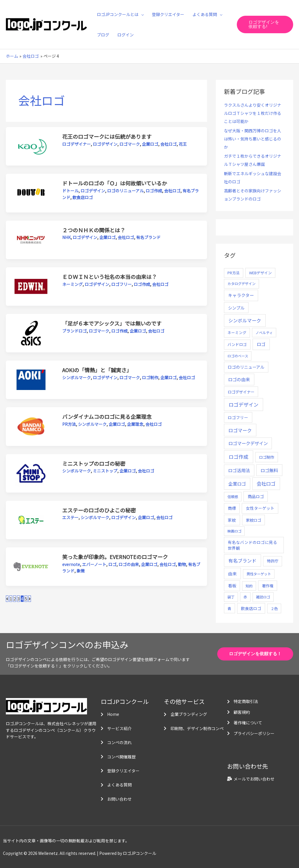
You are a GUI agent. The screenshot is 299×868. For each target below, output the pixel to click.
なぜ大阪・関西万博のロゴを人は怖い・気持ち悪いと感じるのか (253, 139)
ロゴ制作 (150, 377)
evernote (71, 564)
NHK (66, 237)
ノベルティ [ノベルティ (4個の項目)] (264, 332)
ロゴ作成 (154, 191)
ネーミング (72, 284)
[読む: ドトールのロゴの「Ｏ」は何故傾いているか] (31, 192)
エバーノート (94, 564)
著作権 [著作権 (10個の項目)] (268, 586)
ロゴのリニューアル (125, 191)
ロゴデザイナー (77, 144)
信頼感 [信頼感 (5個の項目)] (233, 497)
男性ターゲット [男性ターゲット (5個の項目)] (259, 574)
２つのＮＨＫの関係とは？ (94, 230)
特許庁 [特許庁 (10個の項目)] (273, 561)
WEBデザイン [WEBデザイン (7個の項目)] (260, 273)
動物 (182, 564)
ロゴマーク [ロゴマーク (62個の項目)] (240, 430)
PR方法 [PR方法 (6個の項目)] (234, 273)
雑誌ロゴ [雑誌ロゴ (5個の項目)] (263, 597)
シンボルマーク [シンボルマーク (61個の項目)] (245, 320)
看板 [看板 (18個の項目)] (232, 586)
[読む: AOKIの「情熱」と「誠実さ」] (31, 379)
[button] (265, 24)
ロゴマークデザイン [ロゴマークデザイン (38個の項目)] (248, 443)
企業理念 (135, 424)
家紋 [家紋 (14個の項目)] (232, 520)
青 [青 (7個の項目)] (229, 608)
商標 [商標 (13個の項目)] (232, 508)
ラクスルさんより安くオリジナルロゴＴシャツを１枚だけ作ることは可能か (253, 113)
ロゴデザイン (105, 144)
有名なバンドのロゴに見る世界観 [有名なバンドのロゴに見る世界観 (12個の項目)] (252, 545)
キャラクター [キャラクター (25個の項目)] (241, 295)
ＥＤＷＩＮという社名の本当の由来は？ (109, 277)
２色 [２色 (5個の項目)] (274, 609)
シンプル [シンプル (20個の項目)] (236, 308)
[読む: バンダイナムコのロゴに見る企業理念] (31, 426)
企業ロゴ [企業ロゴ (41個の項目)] (237, 484)
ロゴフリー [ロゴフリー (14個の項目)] (238, 417)
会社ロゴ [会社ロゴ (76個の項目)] (266, 484)
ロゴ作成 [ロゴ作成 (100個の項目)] (239, 457)
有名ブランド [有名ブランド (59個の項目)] (242, 560)
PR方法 (69, 424)
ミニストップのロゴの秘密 (94, 463)
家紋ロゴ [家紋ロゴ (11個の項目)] (253, 520)
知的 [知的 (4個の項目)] (249, 586)
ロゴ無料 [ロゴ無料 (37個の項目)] (269, 470)
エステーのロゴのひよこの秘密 (99, 510)
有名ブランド (148, 237)
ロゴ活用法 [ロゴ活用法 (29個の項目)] (239, 470)
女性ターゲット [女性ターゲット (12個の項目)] (260, 508)
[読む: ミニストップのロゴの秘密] (31, 472)
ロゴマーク (130, 144)
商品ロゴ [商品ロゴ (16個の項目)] (256, 496)
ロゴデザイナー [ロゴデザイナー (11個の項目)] (241, 392)
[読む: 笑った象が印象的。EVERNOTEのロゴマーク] (31, 566)
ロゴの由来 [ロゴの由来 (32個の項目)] (239, 379)
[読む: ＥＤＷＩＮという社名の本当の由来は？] (31, 286)
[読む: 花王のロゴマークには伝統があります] (31, 146)
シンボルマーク (77, 377)
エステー (70, 517)
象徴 (81, 571)
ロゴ (112, 564)
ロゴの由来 (129, 564)
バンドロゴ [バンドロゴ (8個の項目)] (237, 344)
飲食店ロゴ (83, 197)
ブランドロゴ (74, 331)
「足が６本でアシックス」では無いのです (112, 323)
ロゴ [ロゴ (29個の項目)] (261, 344)
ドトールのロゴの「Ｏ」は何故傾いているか (115, 183)
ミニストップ (105, 471)
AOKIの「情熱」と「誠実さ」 (97, 370)
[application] (141, 14)
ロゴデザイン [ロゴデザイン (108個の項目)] (244, 404)
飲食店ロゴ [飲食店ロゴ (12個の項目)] (251, 608)
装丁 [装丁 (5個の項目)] (231, 597)
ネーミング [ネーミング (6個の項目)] (237, 332)
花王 (183, 144)
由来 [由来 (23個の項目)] (232, 573)
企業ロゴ (150, 144)
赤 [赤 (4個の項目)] (245, 597)
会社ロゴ (168, 144)
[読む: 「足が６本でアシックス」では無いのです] (31, 333)
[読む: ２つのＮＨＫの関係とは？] (31, 239)
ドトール (70, 191)
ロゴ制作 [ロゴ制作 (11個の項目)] (267, 457)
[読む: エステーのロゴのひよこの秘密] (31, 519)
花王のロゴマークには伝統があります (107, 136)
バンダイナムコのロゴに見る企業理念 (107, 417)
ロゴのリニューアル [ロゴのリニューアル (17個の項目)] (246, 367)
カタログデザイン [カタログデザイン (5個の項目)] (241, 284)
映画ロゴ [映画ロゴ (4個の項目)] (234, 531)
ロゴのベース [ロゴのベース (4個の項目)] (238, 356)
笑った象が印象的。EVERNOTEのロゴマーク (115, 557)
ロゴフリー (121, 284)
